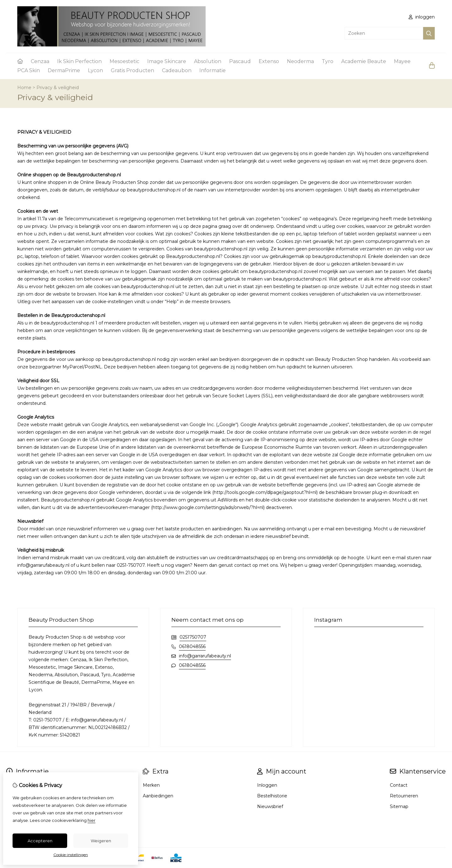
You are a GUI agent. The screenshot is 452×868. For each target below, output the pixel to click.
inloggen (422, 17)
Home (24, 88)
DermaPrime (64, 70)
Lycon (95, 70)
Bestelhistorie (272, 796)
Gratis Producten (132, 70)
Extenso (269, 61)
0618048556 (192, 646)
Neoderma (300, 61)
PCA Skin (29, 70)
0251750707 (193, 637)
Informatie (213, 70)
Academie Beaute (364, 61)
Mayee (402, 61)
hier (91, 820)
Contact (399, 785)
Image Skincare (167, 61)
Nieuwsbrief (270, 806)
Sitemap (399, 806)
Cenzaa (40, 61)
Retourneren (404, 796)
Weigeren (101, 841)
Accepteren (40, 841)
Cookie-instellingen (71, 855)
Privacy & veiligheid (58, 88)
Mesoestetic (124, 61)
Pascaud (240, 61)
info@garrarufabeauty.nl (205, 656)
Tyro (328, 61)
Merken (151, 785)
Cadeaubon (177, 70)
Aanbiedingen (158, 796)
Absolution (208, 61)
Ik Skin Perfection (79, 61)
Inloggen (267, 785)
